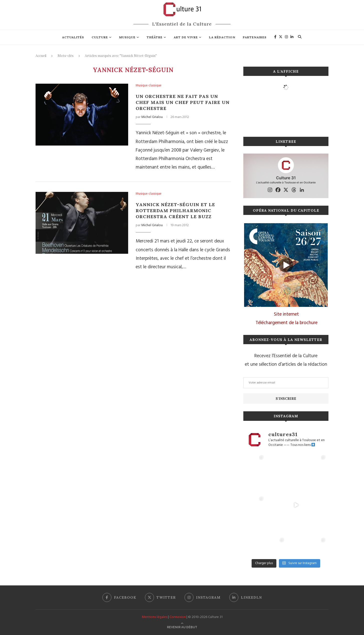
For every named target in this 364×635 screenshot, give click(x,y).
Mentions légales (154, 617)
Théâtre (155, 37)
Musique (127, 37)
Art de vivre (186, 37)
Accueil (41, 56)
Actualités (73, 37)
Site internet (286, 314)
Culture (100, 37)
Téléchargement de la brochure (287, 323)
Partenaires (255, 37)
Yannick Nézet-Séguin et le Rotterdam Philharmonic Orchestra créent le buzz (175, 211)
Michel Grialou (152, 117)
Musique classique (149, 86)
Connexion (178, 617)
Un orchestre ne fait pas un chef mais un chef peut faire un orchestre (183, 102)
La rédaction (222, 37)
